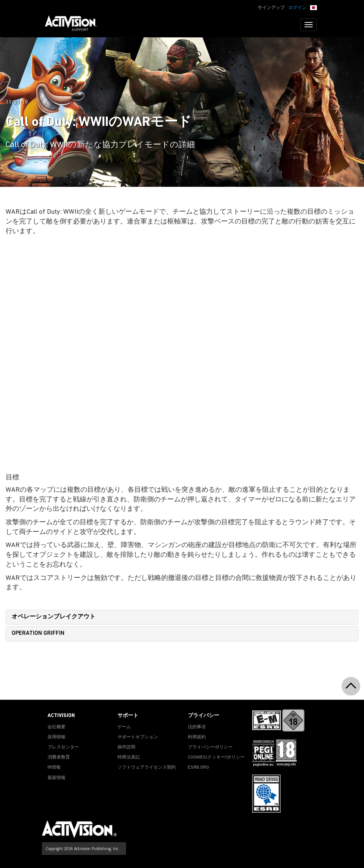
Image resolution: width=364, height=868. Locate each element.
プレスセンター (63, 747)
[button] (313, 7)
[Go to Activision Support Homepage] (75, 25)
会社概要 (56, 727)
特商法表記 (129, 757)
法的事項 (197, 727)
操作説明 (126, 747)
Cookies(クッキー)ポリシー (216, 757)
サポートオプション (138, 737)
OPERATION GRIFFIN (38, 633)
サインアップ (271, 8)
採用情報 (56, 737)
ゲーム (124, 727)
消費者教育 (59, 757)
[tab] (182, 617)
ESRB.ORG (198, 767)
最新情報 (56, 778)
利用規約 (197, 737)
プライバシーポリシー (210, 747)
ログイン (297, 8)
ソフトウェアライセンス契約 (147, 767)
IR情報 (54, 767)
